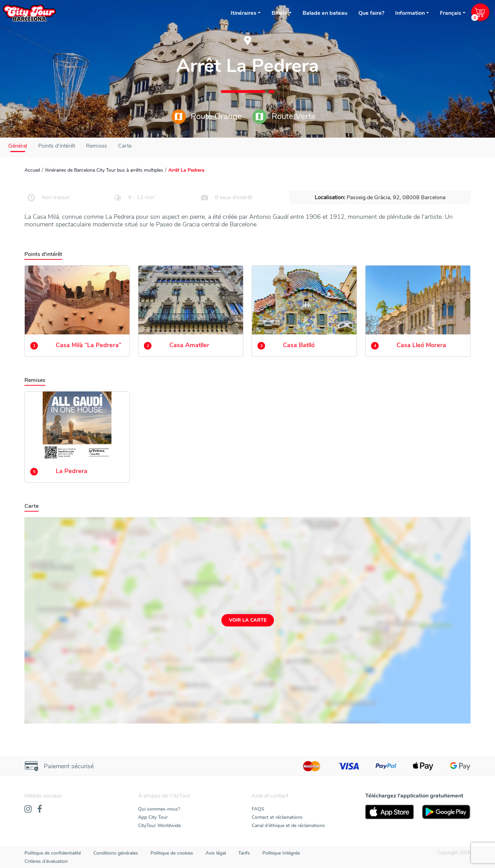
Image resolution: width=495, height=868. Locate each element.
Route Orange (207, 117)
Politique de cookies (172, 853)
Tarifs (244, 853)
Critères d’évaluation (46, 861)
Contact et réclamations (277, 817)
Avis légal (216, 853)
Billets (280, 13)
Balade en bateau (325, 13)
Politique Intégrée (281, 853)
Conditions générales (116, 853)
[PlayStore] (446, 812)
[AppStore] (389, 812)
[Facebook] (40, 810)
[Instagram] (28, 810)
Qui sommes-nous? (159, 809)
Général (18, 146)
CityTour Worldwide (159, 826)
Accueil (32, 170)
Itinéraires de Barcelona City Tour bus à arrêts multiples (104, 170)
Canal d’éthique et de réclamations (288, 826)
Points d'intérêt (57, 146)
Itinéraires (244, 13)
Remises (97, 146)
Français (451, 13)
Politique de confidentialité (53, 853)
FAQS (258, 809)
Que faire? (371, 13)
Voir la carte (248, 620)
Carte (125, 146)
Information (410, 13)
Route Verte (284, 117)
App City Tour (153, 817)
